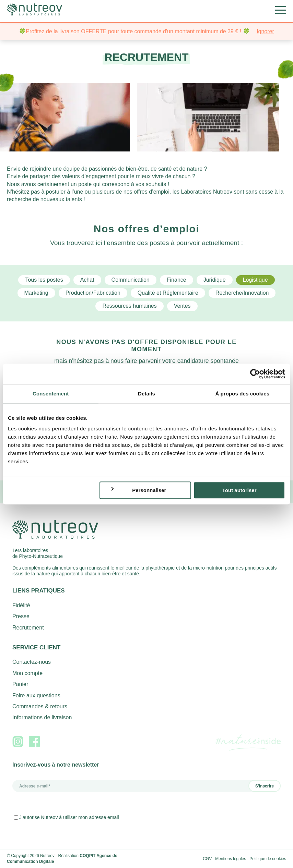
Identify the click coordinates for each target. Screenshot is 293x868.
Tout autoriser (239, 490)
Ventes (182, 306)
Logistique (255, 280)
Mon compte (27, 673)
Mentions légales (231, 859)
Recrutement (28, 628)
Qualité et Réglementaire (168, 293)
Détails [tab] (146, 394)
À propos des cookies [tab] (242, 394)
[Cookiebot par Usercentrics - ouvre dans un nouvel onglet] (255, 374)
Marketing (36, 293)
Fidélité (21, 605)
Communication (131, 280)
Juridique (215, 280)
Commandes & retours (40, 706)
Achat (87, 280)
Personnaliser (138, 490)
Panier (20, 684)
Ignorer (265, 31)
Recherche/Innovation (242, 293)
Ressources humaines (129, 306)
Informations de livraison (42, 717)
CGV (207, 859)
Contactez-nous (32, 662)
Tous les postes (44, 280)
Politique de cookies (268, 859)
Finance (177, 280)
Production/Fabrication (93, 293)
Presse (21, 616)
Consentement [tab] (51, 394)
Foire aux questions (36, 695)
